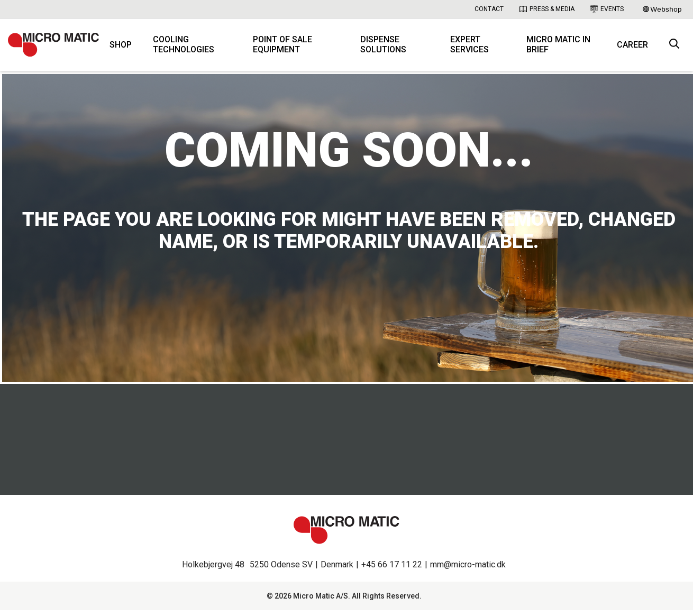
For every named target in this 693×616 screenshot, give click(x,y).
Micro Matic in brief (560, 48)
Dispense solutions (389, 48)
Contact (489, 9)
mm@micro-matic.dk (468, 570)
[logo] (58, 48)
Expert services (473, 48)
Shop (130, 48)
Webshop (662, 9)
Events (607, 9)
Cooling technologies (193, 48)
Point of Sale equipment (290, 48)
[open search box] (674, 48)
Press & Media (547, 9)
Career (632, 48)
